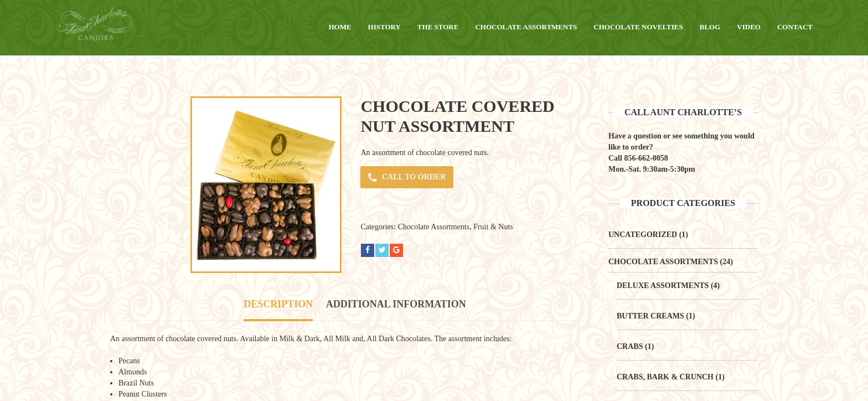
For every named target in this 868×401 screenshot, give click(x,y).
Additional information (396, 304)
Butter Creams (650, 316)
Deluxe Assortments (663, 286)
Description (278, 304)
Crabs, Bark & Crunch (665, 377)
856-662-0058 (646, 158)
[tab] (278, 305)
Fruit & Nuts (493, 227)
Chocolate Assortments (434, 227)
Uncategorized (643, 235)
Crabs (630, 346)
